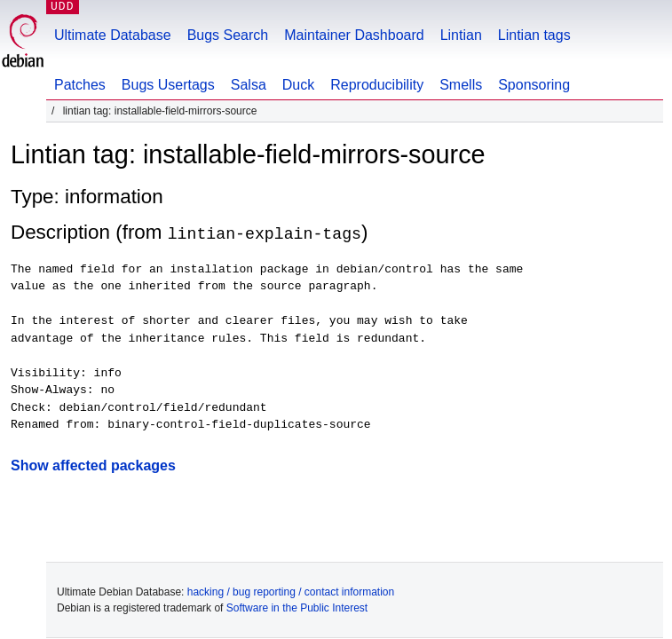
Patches (80, 85)
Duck (298, 85)
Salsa (249, 85)
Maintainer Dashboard (354, 35)
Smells (461, 85)
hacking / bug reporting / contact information (291, 591)
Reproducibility (377, 85)
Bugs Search (228, 35)
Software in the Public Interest (297, 607)
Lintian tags (534, 35)
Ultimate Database (113, 35)
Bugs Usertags (168, 85)
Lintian (461, 35)
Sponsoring (534, 85)
